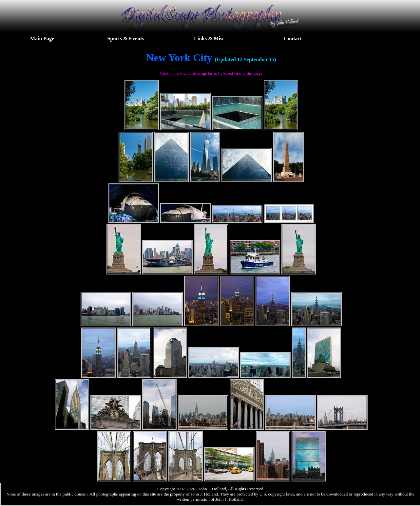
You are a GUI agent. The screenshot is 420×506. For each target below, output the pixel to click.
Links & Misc (209, 38)
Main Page (42, 38)
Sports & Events (126, 38)
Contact (293, 38)
